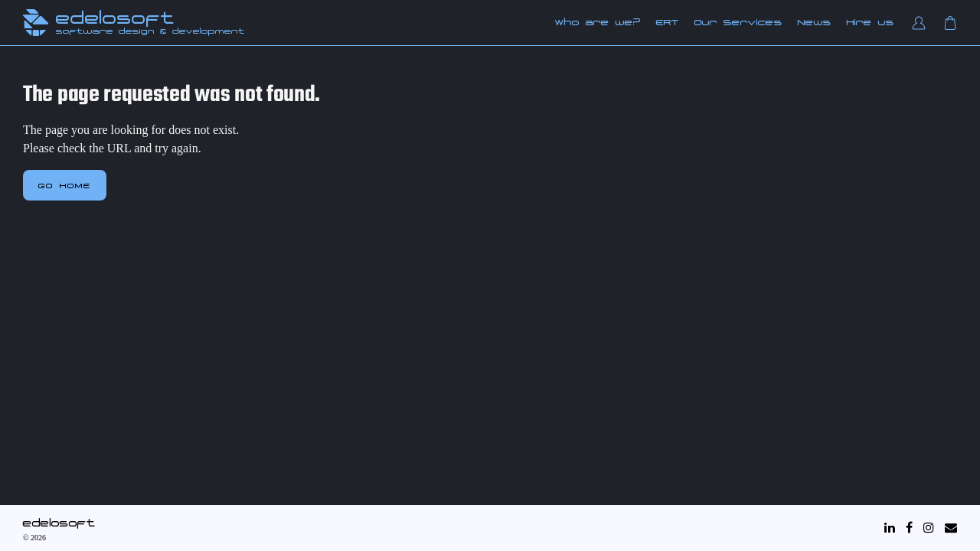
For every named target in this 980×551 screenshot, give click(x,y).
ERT (668, 22)
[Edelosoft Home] (36, 23)
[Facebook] (909, 528)
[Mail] (951, 528)
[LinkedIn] (890, 528)
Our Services (738, 22)
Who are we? (598, 22)
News (815, 22)
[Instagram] (929, 528)
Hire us (871, 22)
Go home (65, 185)
